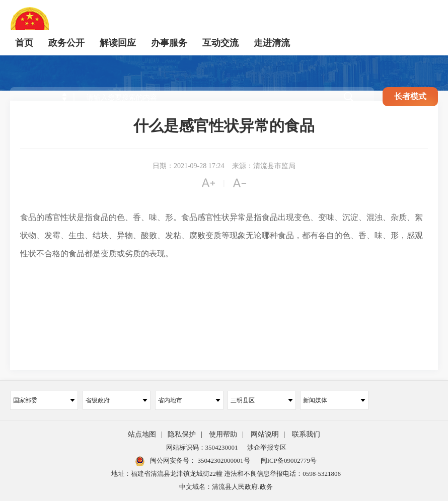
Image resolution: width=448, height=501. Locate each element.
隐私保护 (182, 434)
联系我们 (306, 434)
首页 (24, 43)
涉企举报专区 (267, 447)
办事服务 (169, 43)
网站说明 (265, 434)
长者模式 (410, 96)
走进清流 (272, 43)
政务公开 (66, 43)
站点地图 (142, 434)
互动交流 (220, 43)
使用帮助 (223, 434)
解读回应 (118, 43)
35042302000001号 (223, 460)
